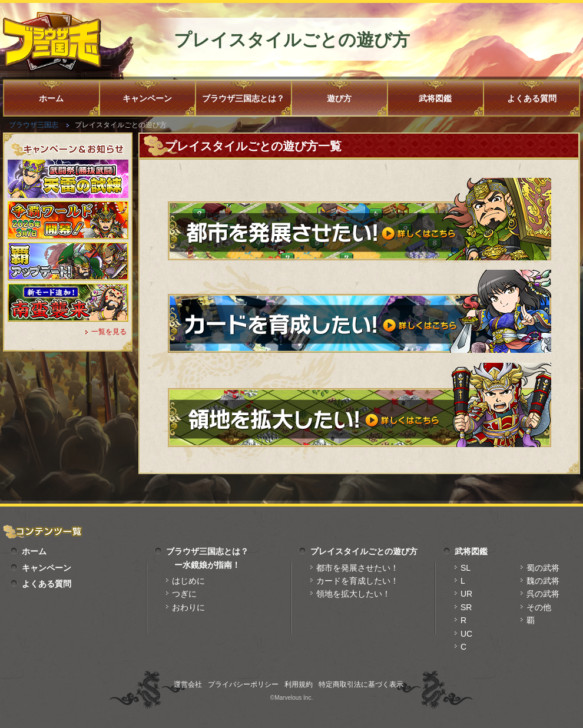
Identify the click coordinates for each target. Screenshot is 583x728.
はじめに (188, 581)
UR (466, 594)
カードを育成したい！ (357, 581)
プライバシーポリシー (243, 684)
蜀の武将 (543, 568)
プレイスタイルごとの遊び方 (364, 551)
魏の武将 (543, 581)
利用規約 (299, 684)
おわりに (188, 607)
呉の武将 (543, 594)
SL (466, 568)
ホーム (51, 98)
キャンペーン (147, 98)
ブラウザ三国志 (34, 125)
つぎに (184, 594)
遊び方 (339, 98)
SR (466, 607)
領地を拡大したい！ (353, 594)
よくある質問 (532, 98)
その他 (539, 607)
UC (466, 634)
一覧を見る (109, 332)
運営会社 (188, 684)
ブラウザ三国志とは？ (243, 98)
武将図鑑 (435, 98)
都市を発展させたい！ (357, 568)
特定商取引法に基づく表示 (361, 684)
